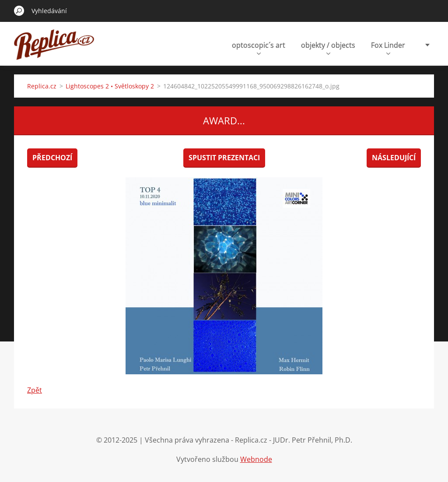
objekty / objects (328, 47)
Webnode (256, 459)
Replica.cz (42, 86)
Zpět (35, 390)
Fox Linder (388, 47)
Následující (394, 158)
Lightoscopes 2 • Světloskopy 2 (110, 86)
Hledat (19, 11)
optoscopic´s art (259, 47)
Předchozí (52, 158)
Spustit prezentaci (224, 158)
